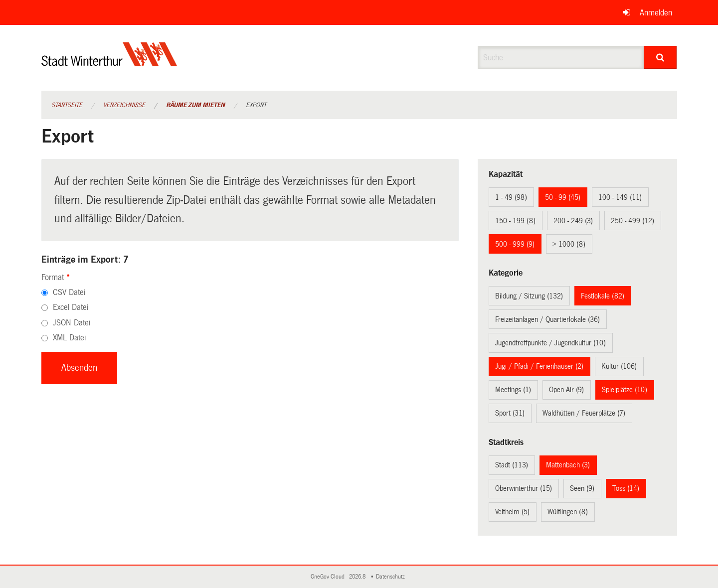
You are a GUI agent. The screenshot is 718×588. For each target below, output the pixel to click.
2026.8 (358, 577)
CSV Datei (69, 292)
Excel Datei (71, 307)
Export (256, 105)
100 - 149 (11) (620, 197)
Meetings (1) (513, 390)
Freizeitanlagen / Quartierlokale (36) (547, 319)
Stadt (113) (512, 465)
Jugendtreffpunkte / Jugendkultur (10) (550, 343)
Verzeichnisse (124, 105)
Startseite (67, 105)
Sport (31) (510, 413)
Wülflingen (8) (568, 512)
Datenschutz (392, 577)
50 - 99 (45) (563, 197)
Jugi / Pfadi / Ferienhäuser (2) (539, 366)
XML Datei (69, 338)
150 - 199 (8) (515, 221)
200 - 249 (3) (573, 221)
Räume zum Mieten (195, 105)
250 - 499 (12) (632, 221)
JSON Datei (72, 323)
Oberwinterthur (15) (524, 488)
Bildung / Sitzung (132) (529, 296)
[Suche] (660, 57)
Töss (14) (626, 488)
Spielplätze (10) (625, 390)
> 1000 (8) (569, 244)
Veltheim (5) (512, 512)
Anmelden (656, 13)
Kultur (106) (619, 366)
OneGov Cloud (329, 577)
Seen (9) (582, 488)
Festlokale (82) (603, 296)
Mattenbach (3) (568, 465)
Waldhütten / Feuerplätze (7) (584, 413)
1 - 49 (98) (511, 197)
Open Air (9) (566, 390)
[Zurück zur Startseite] (109, 63)
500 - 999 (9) (515, 244)
